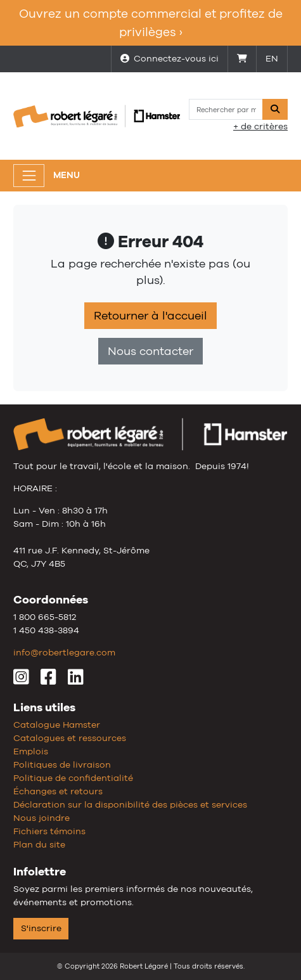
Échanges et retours (58, 791)
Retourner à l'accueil (150, 316)
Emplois (31, 751)
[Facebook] (48, 680)
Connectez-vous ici (170, 58)
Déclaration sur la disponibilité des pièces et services (130, 804)
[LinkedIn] (76, 680)
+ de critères (260, 126)
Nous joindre (42, 818)
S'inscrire (41, 928)
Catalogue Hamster (57, 725)
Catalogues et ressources (70, 738)
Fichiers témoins (49, 831)
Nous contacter (150, 351)
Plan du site (39, 844)
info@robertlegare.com (64, 652)
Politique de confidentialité (73, 778)
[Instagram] (21, 680)
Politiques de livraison (62, 764)
